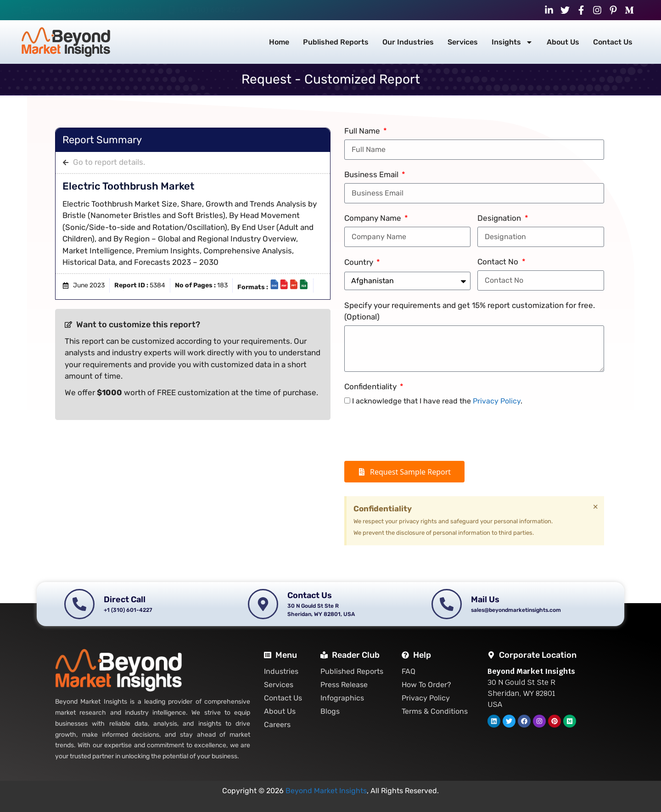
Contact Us (613, 42)
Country (360, 262)
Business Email (372, 174)
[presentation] (414, 434)
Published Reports (336, 42)
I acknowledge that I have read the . (437, 401)
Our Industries (408, 42)
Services (463, 42)
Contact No (499, 262)
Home (279, 42)
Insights (512, 42)
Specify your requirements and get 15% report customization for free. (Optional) (470, 311)
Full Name (363, 131)
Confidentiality (371, 386)
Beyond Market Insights (326, 791)
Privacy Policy (497, 401)
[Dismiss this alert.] (596, 507)
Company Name (374, 218)
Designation (500, 218)
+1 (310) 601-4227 (213, 10)
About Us (563, 42)
